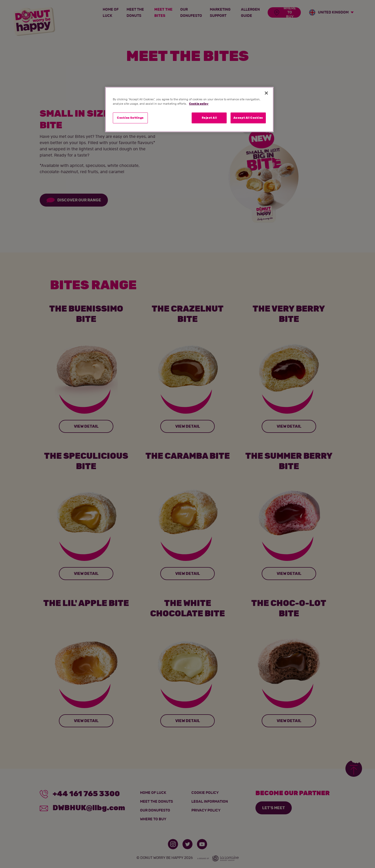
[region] (189, 110)
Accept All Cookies (248, 118)
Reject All (209, 118)
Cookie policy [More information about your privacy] (199, 104)
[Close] (266, 93)
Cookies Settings (130, 118)
